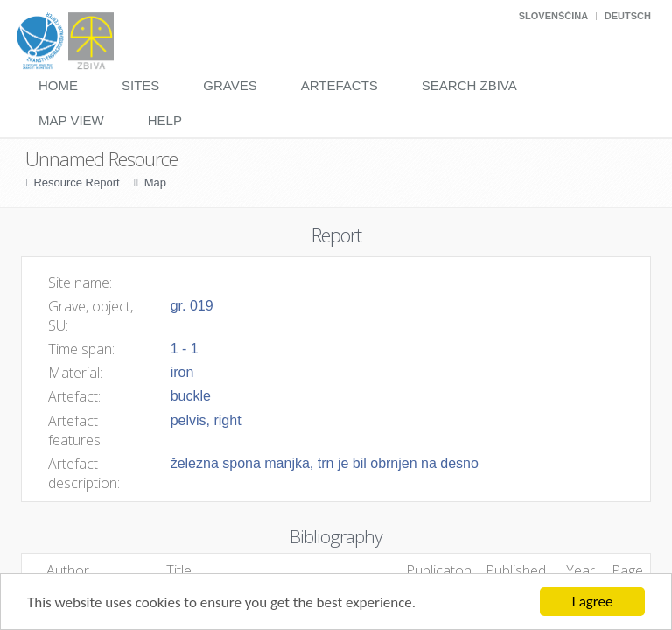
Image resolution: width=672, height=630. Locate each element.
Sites (140, 85)
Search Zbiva (469, 85)
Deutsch (628, 16)
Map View (71, 120)
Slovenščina (553, 16)
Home (58, 85)
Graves (230, 85)
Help (165, 120)
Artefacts (339, 85)
